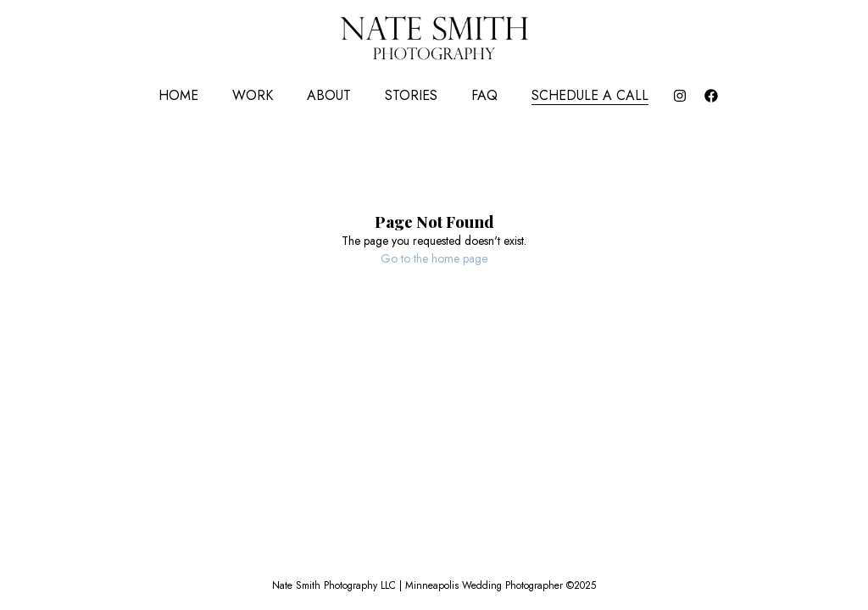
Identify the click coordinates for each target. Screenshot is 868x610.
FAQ (484, 95)
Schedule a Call (590, 95)
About (329, 95)
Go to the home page (434, 258)
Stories (411, 95)
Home (178, 95)
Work (253, 95)
